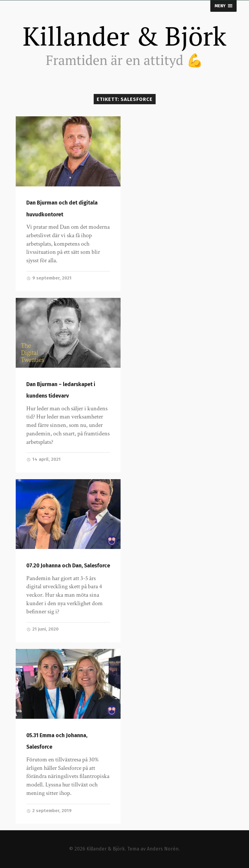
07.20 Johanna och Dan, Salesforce (68, 566)
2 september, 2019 (49, 811)
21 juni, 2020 (42, 629)
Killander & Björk (124, 36)
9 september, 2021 (49, 278)
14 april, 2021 (44, 459)
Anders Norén (163, 849)
